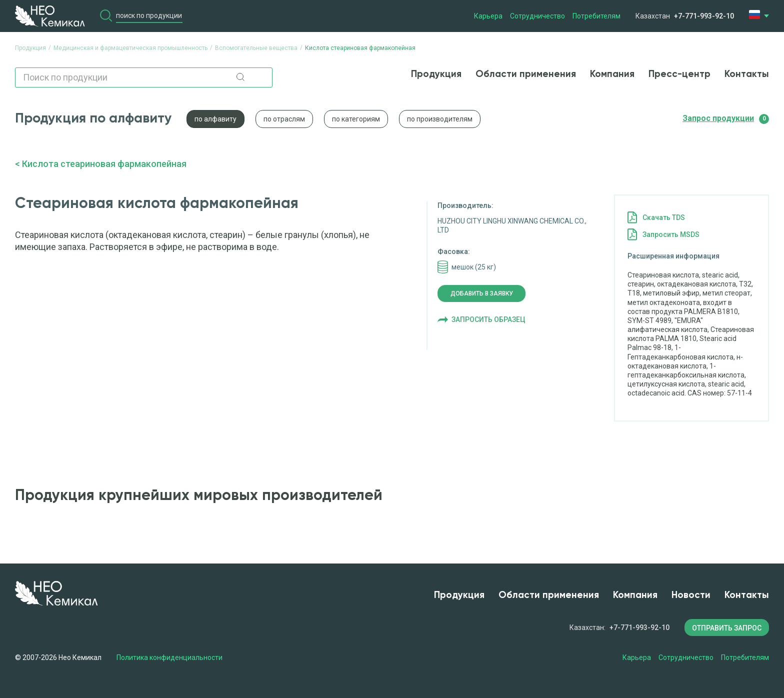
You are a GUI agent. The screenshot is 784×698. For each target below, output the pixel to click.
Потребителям (596, 16)
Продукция (436, 74)
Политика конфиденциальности (169, 657)
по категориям (356, 119)
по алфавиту (215, 119)
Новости (691, 595)
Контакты (747, 74)
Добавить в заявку (482, 293)
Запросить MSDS (671, 234)
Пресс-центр (679, 74)
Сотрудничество (537, 16)
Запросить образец (488, 319)
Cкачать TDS (664, 217)
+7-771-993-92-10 (704, 16)
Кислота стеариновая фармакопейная (104, 164)
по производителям (440, 119)
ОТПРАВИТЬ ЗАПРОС (727, 628)
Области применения (526, 74)
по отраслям (284, 119)
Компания (612, 74)
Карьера (488, 16)
